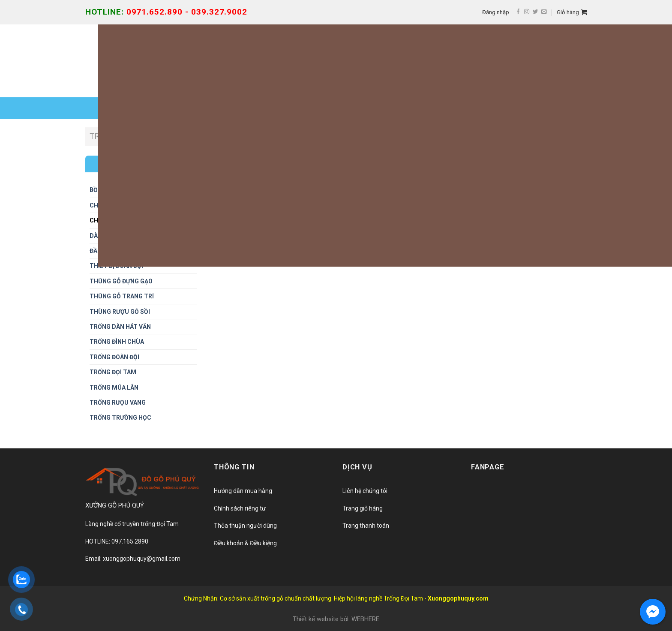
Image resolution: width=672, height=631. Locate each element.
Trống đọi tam (113, 372)
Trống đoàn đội (114, 357)
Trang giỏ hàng (363, 508)
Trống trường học (120, 418)
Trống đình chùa (117, 342)
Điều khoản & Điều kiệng (245, 543)
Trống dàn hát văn (120, 327)
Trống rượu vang (118, 403)
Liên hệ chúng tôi (365, 491)
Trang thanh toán (366, 526)
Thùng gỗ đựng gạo (121, 281)
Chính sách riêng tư (240, 508)
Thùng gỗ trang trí (122, 296)
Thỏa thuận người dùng (245, 526)
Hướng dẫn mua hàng (243, 491)
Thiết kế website (316, 619)
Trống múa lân (114, 388)
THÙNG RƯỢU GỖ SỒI (120, 312)
